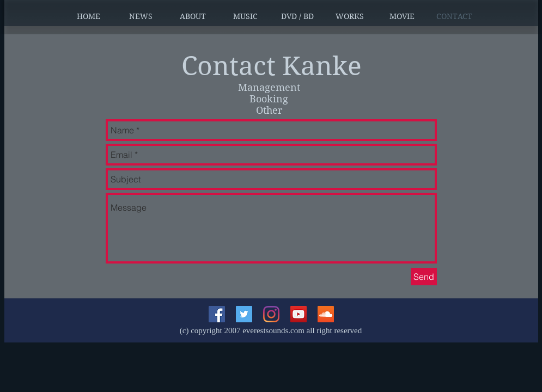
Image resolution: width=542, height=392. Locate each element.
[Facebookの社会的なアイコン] (217, 314)
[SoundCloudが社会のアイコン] (326, 314)
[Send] (424, 277)
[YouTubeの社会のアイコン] (299, 314)
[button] (141, 16)
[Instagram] (271, 314)
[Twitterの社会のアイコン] (244, 314)
